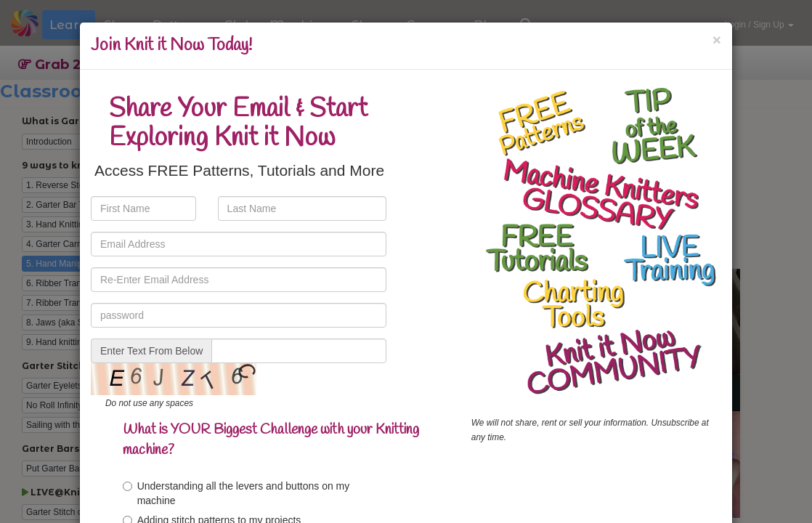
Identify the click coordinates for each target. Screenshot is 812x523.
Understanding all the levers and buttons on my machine (236, 493)
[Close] (717, 40)
